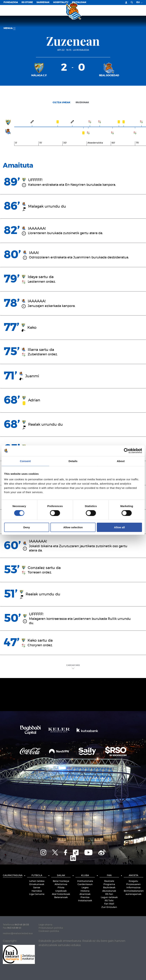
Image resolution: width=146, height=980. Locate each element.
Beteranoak (61, 897)
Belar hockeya (61, 881)
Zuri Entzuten (109, 907)
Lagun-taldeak (109, 897)
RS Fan (109, 894)
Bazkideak (109, 888)
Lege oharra (45, 925)
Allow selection (73, 527)
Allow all (119, 527)
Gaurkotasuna (13, 876)
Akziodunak (109, 891)
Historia (85, 891)
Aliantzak (85, 894)
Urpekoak (61, 891)
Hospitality (61, 2)
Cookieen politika (49, 931)
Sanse (37, 888)
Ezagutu (133, 881)
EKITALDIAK (79, 2)
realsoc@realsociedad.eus (18, 934)
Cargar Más (73, 667)
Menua (10, 28)
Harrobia (37, 891)
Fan (109, 876)
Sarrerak (43, 2)
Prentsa (85, 897)
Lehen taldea (37, 881)
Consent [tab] (25, 461)
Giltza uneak (62, 103)
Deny (27, 527)
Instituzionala (85, 881)
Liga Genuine (37, 894)
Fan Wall (109, 904)
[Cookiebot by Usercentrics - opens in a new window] (126, 451)
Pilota (61, 888)
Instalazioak (85, 901)
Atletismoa (61, 884)
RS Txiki (109, 901)
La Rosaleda (81, 50)
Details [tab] (73, 461)
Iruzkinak (82, 103)
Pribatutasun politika (51, 928)
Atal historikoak (61, 894)
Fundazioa (11, 2)
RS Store (27, 2)
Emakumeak (37, 884)
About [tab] (121, 461)
